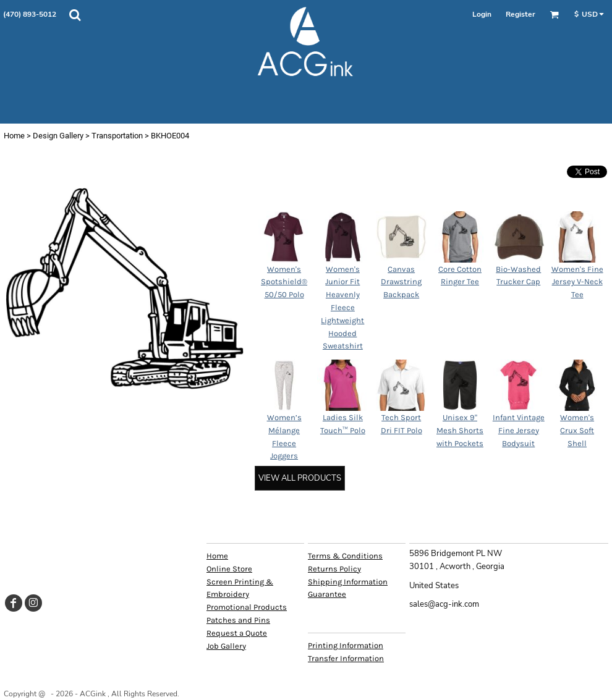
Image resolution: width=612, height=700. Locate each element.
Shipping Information (348, 582)
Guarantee (327, 594)
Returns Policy (334, 569)
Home (14, 136)
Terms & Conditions (345, 556)
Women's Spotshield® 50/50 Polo (284, 282)
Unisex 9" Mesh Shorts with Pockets (460, 430)
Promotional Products (247, 607)
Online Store (229, 569)
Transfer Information (346, 658)
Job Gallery (226, 646)
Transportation (117, 136)
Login (482, 14)
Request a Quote (237, 633)
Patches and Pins (238, 620)
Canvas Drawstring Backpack (401, 282)
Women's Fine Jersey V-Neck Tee (577, 282)
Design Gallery (58, 136)
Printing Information (346, 645)
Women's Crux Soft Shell (577, 430)
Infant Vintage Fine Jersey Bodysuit (519, 430)
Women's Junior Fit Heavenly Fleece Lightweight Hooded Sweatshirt (342, 308)
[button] (75, 15)
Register (521, 14)
